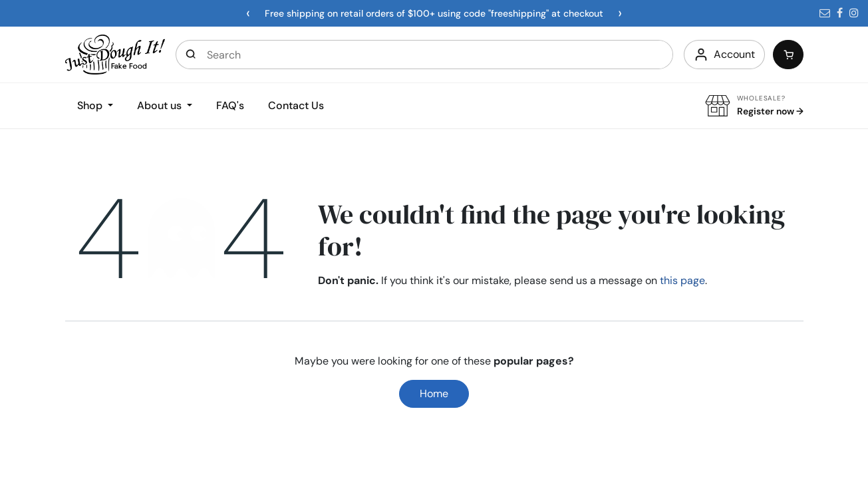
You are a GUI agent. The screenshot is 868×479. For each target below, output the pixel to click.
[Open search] (192, 55)
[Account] (724, 55)
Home (434, 394)
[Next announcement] (620, 13)
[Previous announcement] (248, 13)
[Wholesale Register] (754, 106)
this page (682, 280)
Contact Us (296, 105)
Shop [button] (91, 105)
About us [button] (161, 105)
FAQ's (230, 105)
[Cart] (788, 55)
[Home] (115, 54)
